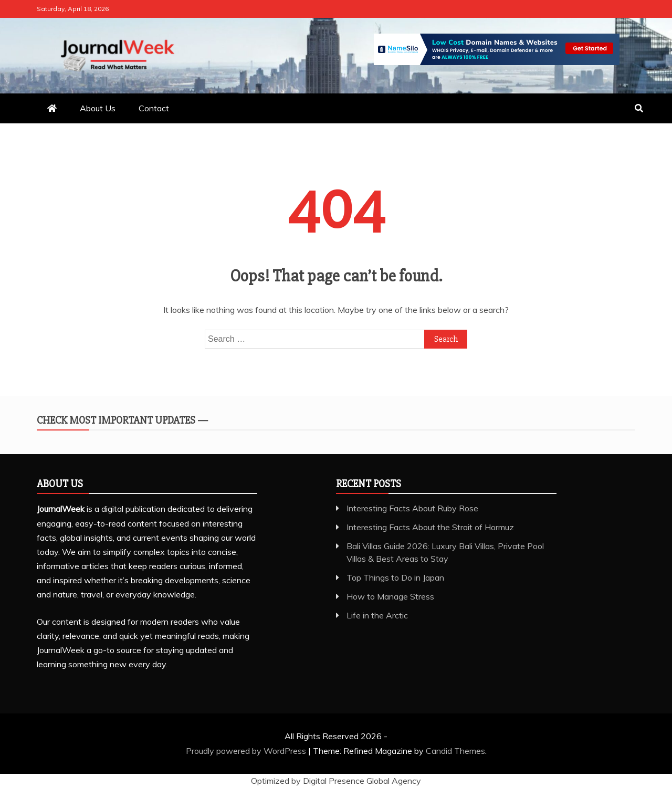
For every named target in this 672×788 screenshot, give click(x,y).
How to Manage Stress (390, 596)
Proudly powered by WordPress (247, 751)
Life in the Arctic (377, 615)
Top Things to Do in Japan (395, 577)
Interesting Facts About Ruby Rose (412, 508)
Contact (154, 108)
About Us (98, 108)
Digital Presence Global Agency (362, 781)
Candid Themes (455, 751)
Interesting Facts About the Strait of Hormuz (430, 527)
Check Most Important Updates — (122, 420)
